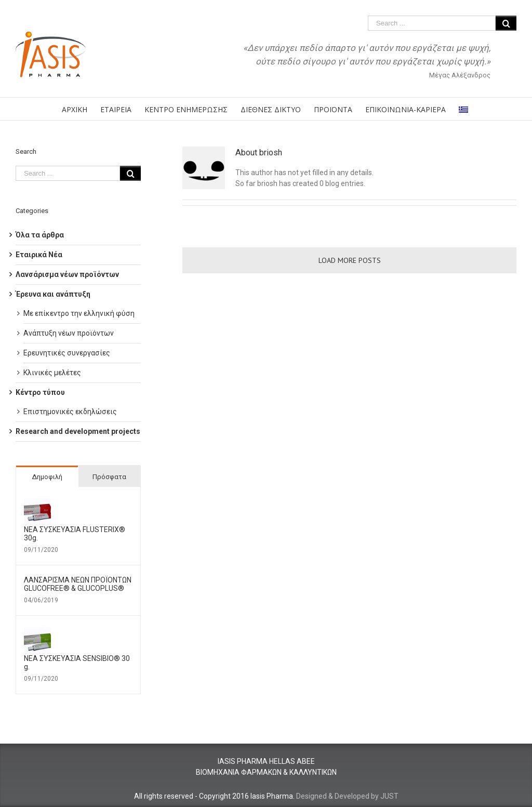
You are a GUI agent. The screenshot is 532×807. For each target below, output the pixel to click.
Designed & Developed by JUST (347, 796)
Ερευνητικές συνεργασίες (67, 353)
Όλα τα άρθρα (40, 235)
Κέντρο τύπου (40, 392)
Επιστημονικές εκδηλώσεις (70, 412)
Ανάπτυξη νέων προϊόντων (69, 333)
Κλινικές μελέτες (52, 373)
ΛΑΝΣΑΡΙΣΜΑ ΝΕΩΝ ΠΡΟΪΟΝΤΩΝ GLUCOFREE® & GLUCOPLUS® (78, 584)
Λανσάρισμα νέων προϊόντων (67, 274)
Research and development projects (78, 431)
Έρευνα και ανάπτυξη (53, 294)
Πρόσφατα (109, 477)
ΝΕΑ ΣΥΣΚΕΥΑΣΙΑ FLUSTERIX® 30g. (75, 534)
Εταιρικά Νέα (39, 255)
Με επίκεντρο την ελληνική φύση (79, 313)
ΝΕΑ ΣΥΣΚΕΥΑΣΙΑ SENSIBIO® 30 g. (77, 663)
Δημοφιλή (47, 477)
